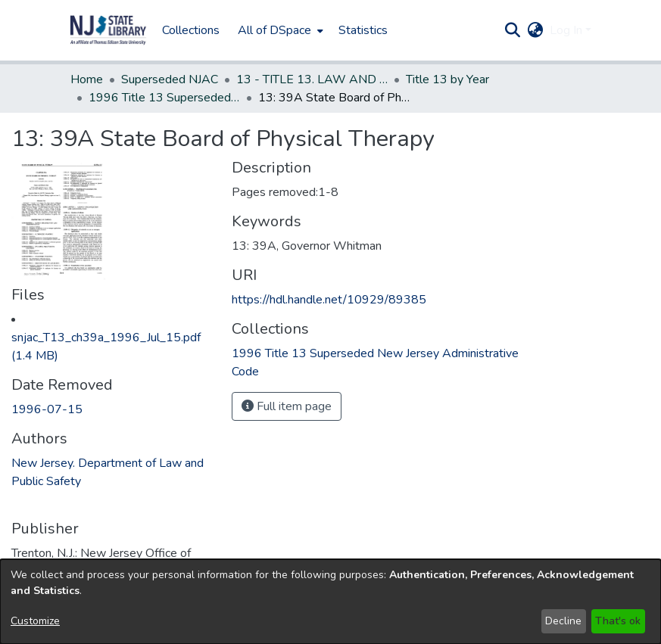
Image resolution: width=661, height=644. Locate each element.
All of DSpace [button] (274, 30)
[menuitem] (279, 30)
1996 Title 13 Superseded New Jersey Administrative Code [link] (164, 98)
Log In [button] (567, 30)
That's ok (618, 621)
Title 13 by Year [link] (447, 79)
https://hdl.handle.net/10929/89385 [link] (329, 300)
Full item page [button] (287, 406)
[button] (108, 30)
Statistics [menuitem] (363, 30)
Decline (563, 621)
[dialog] (330, 602)
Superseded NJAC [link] (170, 79)
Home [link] (87, 79)
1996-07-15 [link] (47, 409)
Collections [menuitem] (191, 30)
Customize (35, 621)
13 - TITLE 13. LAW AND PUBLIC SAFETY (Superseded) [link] (312, 79)
